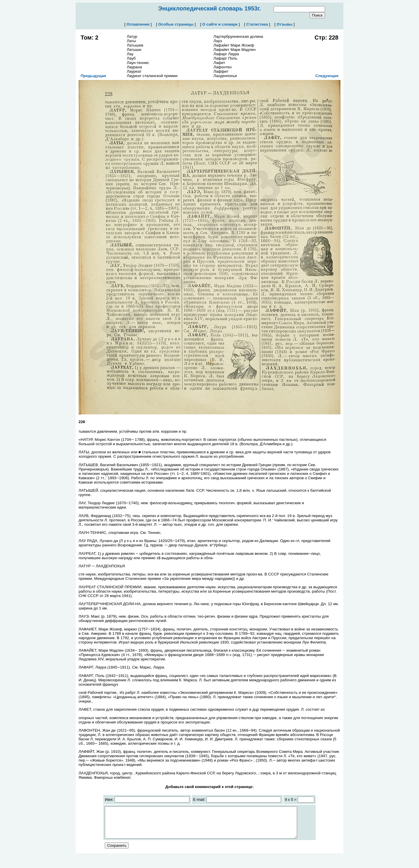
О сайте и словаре (220, 24)
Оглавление (138, 24)
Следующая (327, 76)
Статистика (257, 24)
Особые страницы (176, 24)
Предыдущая (93, 76)
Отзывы (284, 24)
